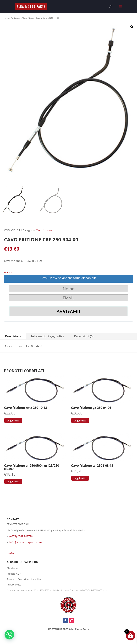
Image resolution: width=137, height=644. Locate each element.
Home (7, 18)
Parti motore (16, 18)
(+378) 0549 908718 (21, 536)
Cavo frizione (29, 18)
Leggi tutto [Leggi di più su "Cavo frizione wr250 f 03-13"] (80, 478)
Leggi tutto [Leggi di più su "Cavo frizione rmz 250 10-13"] (13, 420)
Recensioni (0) (84, 336)
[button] (132, 27)
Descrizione (13, 336)
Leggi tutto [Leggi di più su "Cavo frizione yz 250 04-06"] (80, 420)
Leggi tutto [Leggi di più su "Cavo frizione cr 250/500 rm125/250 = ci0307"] (13, 481)
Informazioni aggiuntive (48, 336)
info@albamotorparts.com (26, 542)
